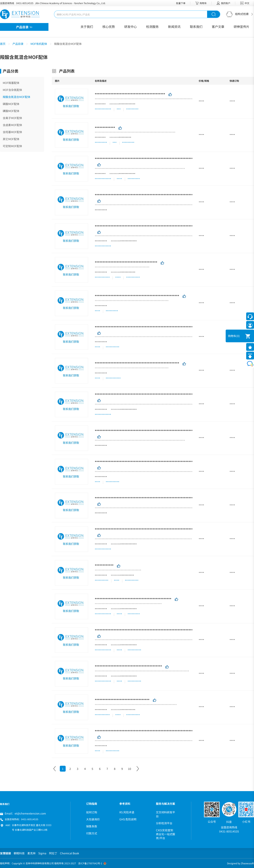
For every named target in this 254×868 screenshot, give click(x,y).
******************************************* (128, 666)
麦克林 (31, 853)
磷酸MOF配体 (11, 104)
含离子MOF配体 (12, 118)
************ (127, 104)
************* (105, 128)
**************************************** (126, 262)
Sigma (42, 853)
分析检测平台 (164, 823)
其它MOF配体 (11, 139)
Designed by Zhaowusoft (241, 863)
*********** (128, 273)
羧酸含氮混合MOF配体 (17, 97)
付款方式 (92, 833)
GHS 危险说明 (128, 819)
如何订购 (92, 812)
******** (100, 104)
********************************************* (130, 94)
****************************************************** (137, 296)
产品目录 (18, 44)
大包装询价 (93, 819)
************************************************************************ (151, 395)
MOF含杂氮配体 (12, 90)
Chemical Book (70, 853)
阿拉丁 (53, 853)
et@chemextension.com (30, 813)
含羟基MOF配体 (12, 132)
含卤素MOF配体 (12, 125)
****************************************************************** (146, 159)
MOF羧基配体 (11, 83)
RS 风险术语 (127, 812)
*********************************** (122, 700)
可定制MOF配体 (12, 146)
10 (130, 769)
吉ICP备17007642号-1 (90, 863)
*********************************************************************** (150, 529)
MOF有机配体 (39, 44)
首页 (3, 44)
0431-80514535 (25, 3)
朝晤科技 (19, 853)
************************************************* (133, 599)
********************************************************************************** (159, 731)
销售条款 (92, 826)
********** (127, 576)
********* (125, 138)
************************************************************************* (152, 630)
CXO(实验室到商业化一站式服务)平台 (165, 834)
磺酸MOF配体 (11, 111)
